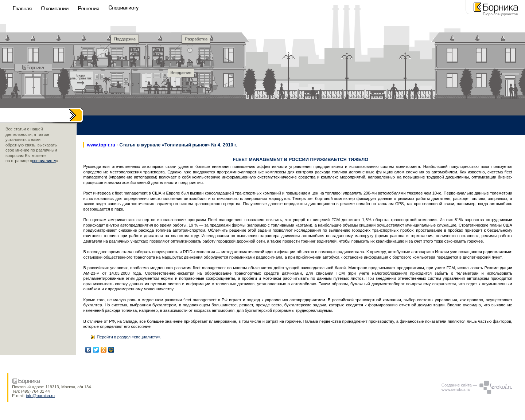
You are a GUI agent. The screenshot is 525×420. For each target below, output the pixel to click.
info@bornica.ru (40, 396)
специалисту (44, 161)
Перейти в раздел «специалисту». (129, 337)
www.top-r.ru (101, 145)
